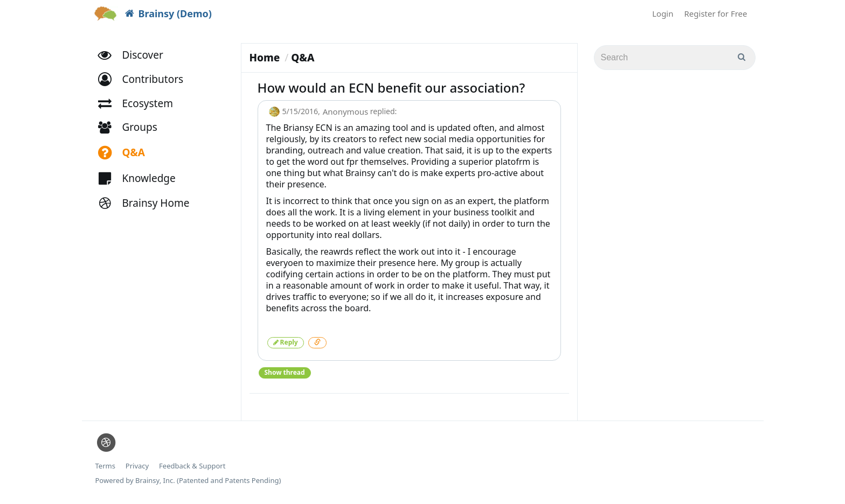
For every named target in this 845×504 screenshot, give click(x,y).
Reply (286, 342)
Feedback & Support (192, 466)
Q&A (303, 58)
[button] (146, 79)
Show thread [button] (285, 372)
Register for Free (716, 13)
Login (663, 13)
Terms (105, 466)
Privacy (137, 466)
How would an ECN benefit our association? (392, 87)
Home (265, 58)
